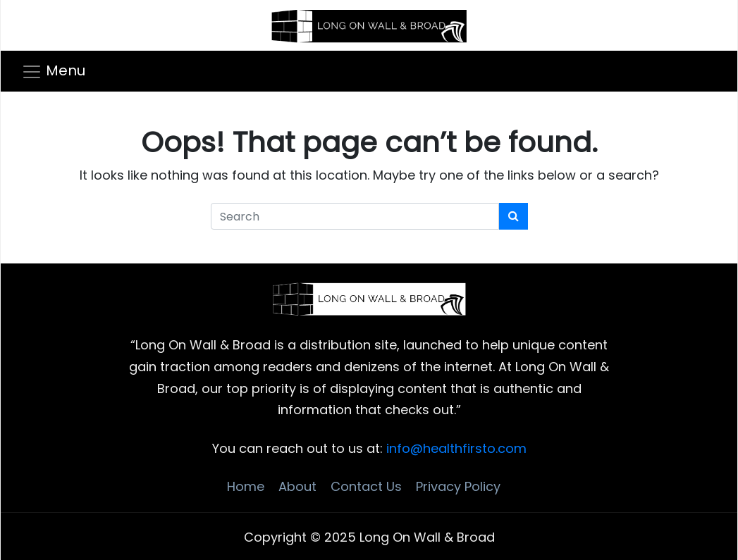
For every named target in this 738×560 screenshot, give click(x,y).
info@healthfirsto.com (456, 448)
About (297, 486)
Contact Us (366, 486)
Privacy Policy (458, 486)
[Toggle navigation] (59, 71)
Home (246, 486)
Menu (66, 70)
